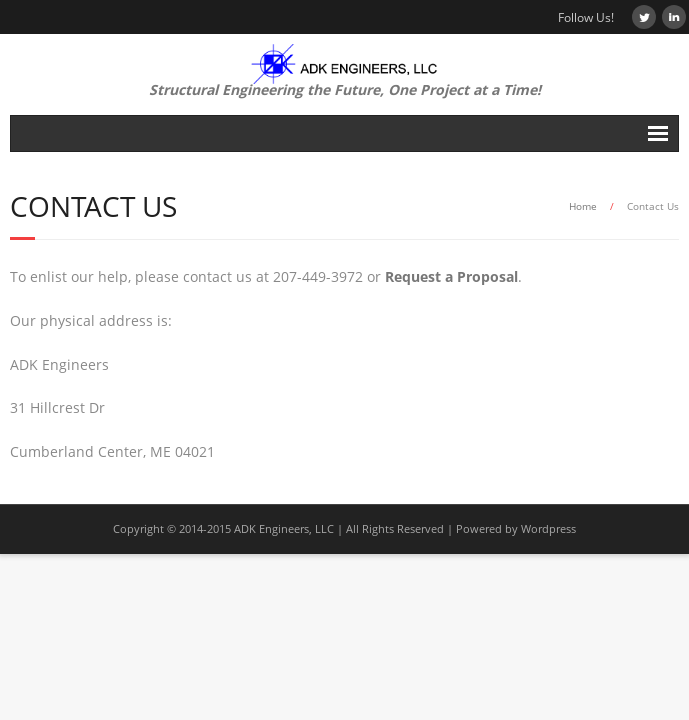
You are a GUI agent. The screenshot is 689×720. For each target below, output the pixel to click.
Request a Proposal (451, 276)
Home (583, 206)
